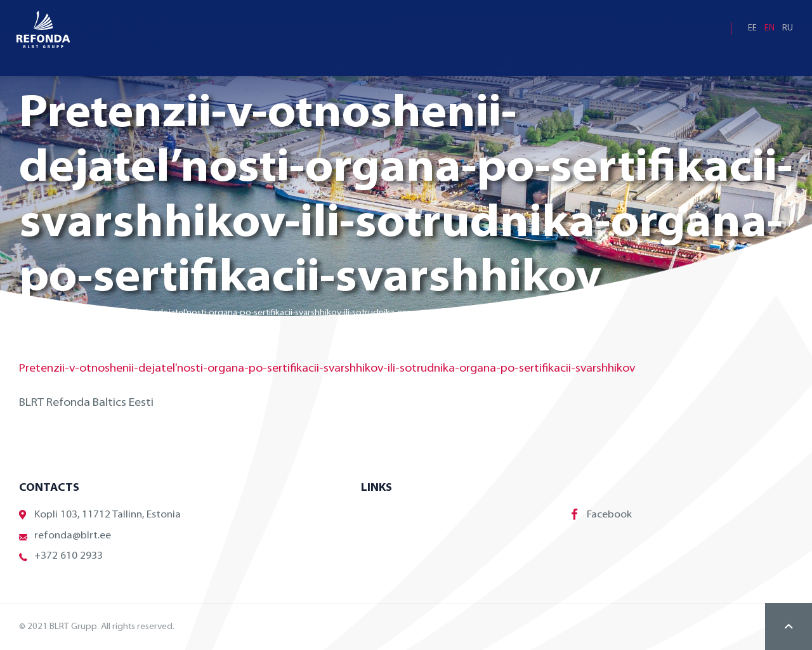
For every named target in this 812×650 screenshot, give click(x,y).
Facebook (602, 514)
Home (31, 313)
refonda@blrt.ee (65, 536)
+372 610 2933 (61, 556)
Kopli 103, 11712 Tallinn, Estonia (100, 515)
